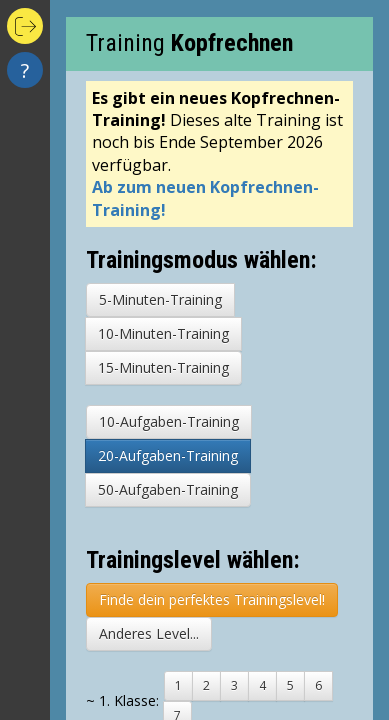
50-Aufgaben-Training (168, 489)
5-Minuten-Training (160, 299)
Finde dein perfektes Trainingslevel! (212, 599)
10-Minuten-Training (163, 333)
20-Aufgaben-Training (168, 455)
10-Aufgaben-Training (169, 421)
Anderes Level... (149, 633)
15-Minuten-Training (163, 367)
